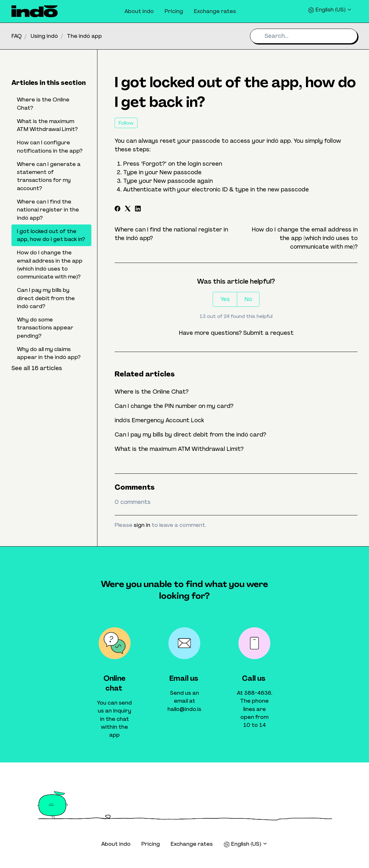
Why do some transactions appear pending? (45, 328)
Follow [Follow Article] (126, 123)
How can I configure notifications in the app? (50, 146)
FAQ (17, 36)
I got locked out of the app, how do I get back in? (51, 235)
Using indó (44, 36)
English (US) (330, 10)
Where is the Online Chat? (152, 392)
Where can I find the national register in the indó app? (48, 210)
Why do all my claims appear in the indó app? (49, 353)
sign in (142, 525)
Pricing (174, 11)
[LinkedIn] (138, 210)
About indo (139, 11)
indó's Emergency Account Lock (159, 420)
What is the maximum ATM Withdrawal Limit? (179, 449)
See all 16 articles (37, 368)
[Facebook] (117, 210)
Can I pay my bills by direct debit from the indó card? (190, 435)
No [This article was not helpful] (248, 299)
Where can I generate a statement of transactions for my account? (49, 176)
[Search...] (304, 36)
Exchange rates (215, 11)
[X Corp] (128, 210)
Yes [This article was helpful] (225, 299)
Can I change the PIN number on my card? (174, 406)
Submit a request (268, 333)
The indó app (84, 36)
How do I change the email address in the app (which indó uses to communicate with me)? (305, 238)
